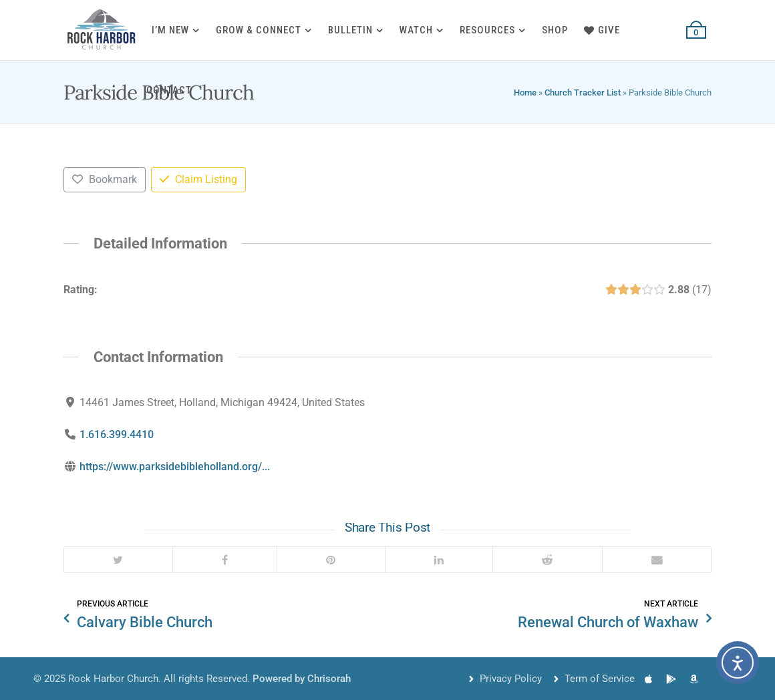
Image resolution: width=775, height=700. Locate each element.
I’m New (170, 30)
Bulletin (350, 30)
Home (525, 93)
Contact (169, 90)
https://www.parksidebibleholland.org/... (175, 467)
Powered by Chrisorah (302, 679)
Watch (416, 30)
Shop (555, 30)
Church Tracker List (583, 93)
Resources (487, 30)
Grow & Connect (259, 30)
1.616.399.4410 (117, 434)
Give (602, 30)
